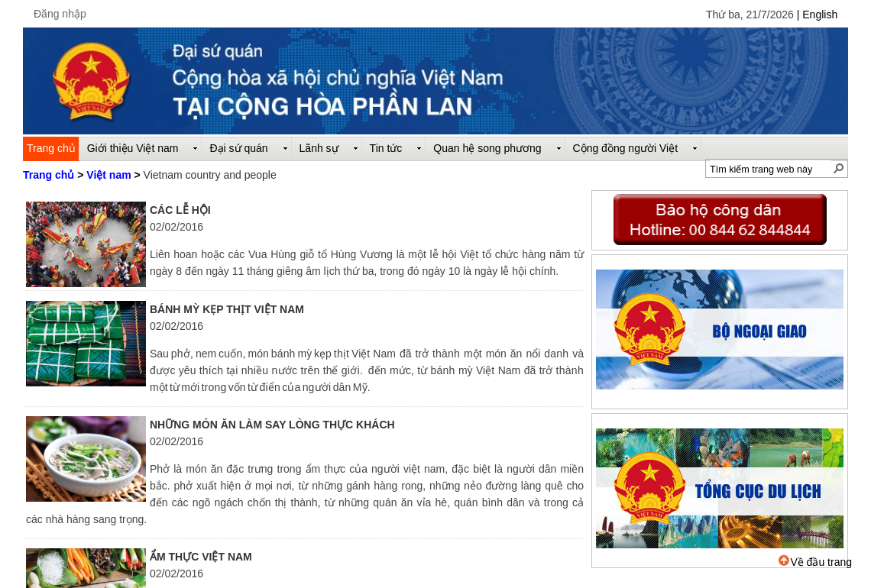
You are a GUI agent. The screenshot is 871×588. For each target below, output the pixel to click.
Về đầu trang (815, 562)
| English (817, 15)
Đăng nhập (60, 14)
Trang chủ (49, 175)
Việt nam (108, 175)
